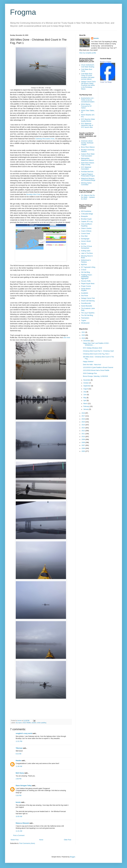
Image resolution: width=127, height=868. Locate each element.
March (86, 404)
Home (41, 840)
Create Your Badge (106, 82)
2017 (83, 416)
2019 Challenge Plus (90, 373)
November (87, 380)
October (86, 383)
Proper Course (86, 286)
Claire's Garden (86, 228)
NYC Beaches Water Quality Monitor (88, 120)
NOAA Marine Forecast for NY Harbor (86, 106)
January (86, 409)
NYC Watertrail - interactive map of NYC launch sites (87, 125)
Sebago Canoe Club (88, 298)
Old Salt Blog (86, 272)
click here (67, 338)
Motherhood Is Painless (86, 261)
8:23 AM (18, 754)
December (87, 341)
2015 (83, 422)
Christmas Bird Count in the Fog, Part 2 (96, 354)
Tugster (84, 320)
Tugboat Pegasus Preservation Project (88, 175)
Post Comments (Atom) (27, 843)
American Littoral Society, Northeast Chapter (87, 143)
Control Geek (86, 234)
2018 (83, 413)
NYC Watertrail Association (86, 168)
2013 (83, 428)
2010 (83, 437)
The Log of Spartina (88, 313)
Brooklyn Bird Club (33, 194)
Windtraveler (85, 323)
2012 (83, 431)
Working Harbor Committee (86, 184)
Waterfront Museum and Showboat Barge (88, 179)
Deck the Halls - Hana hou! (92, 365)
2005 (83, 451)
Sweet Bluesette (87, 306)
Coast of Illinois (86, 231)
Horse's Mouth (86, 241)
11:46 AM (19, 766)
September (87, 386)
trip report (19, 723)
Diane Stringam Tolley (24, 786)
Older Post (67, 840)
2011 (83, 434)
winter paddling (42, 723)
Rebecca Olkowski (22, 823)
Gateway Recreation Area (45, 139)
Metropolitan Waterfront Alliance (87, 159)
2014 (83, 425)
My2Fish (84, 265)
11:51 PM (19, 741)
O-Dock (84, 270)
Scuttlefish (85, 293)
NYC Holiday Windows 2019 (92, 348)
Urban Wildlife (27, 723)
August (86, 389)
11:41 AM (19, 831)
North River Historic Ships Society (88, 164)
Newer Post (15, 840)
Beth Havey (20, 773)
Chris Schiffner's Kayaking (87, 225)
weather (34, 723)
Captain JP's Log (87, 221)
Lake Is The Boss (87, 253)
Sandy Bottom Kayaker (86, 290)
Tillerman (19, 748)
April (85, 401)
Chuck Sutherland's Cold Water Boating (88, 66)
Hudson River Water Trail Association (88, 155)
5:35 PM (19, 796)
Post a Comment (19, 835)
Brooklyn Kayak (86, 219)
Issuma (84, 244)
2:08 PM (19, 779)
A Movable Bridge (87, 214)
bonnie (18, 802)
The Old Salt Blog (87, 315)
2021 (83, 332)
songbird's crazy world (24, 733)
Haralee (18, 761)
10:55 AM (19, 816)
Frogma (23, 12)
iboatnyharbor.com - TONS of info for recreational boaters (88, 100)
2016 (83, 419)
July (85, 392)
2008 (83, 442)
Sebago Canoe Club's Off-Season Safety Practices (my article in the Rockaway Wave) (88, 85)
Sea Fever (85, 296)
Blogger (72, 857)
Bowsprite (84, 216)
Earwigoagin (85, 239)
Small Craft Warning (88, 301)
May (85, 398)
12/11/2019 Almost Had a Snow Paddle (96, 370)
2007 (83, 445)
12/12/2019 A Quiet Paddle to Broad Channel (98, 367)
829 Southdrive (86, 211)
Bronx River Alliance (88, 147)
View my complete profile (88, 53)
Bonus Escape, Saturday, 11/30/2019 (95, 376)
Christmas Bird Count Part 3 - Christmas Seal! (98, 351)
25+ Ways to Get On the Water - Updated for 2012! (88, 197)
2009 (83, 439)
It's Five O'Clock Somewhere (87, 247)
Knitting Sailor (86, 251)
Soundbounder (86, 303)
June (85, 395)
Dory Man (84, 236)
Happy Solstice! (88, 362)
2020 (83, 335)
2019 (83, 338)
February (87, 406)
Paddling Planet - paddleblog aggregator (87, 277)
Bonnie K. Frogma (106, 62)
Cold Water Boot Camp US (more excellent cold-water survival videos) (88, 76)
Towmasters (85, 318)
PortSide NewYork (87, 172)
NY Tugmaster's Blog (88, 267)
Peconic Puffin (86, 281)
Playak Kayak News (88, 284)
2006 (83, 448)
